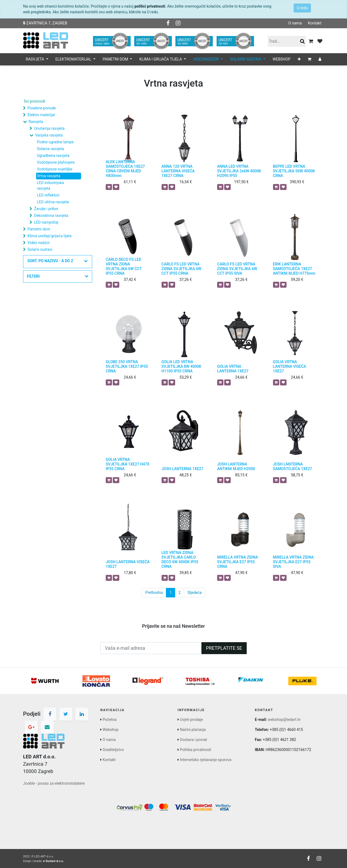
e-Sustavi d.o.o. (53, 861)
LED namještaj (46, 222)
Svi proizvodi (35, 101)
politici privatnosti (150, 6)
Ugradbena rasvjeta (53, 156)
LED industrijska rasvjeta (50, 186)
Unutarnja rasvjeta (49, 128)
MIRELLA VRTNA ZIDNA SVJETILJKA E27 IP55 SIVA (293, 562)
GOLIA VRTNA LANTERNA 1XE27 (233, 369)
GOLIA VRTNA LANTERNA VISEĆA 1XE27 (290, 366)
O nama (295, 23)
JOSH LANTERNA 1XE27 (183, 469)
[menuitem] (281, 59)
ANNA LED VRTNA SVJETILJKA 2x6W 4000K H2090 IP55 (239, 171)
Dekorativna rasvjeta (51, 216)
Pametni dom (39, 229)
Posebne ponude (41, 108)
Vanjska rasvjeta (49, 135)
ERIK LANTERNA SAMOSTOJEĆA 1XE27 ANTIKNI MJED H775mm (294, 269)
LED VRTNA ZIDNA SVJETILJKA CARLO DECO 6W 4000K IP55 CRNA (180, 559)
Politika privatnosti (195, 750)
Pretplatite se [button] (224, 648)
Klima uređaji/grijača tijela (49, 236)
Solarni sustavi (40, 249)
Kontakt (314, 23)
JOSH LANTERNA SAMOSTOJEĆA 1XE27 (293, 466)
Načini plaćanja (193, 730)
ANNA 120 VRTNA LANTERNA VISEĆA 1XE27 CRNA (178, 171)
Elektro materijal (41, 115)
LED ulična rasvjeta (53, 202)
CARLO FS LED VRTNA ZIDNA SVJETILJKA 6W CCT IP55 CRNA (181, 269)
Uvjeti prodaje (191, 720)
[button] (299, 59)
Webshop (110, 730)
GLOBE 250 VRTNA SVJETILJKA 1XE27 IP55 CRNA (127, 366)
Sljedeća (195, 593)
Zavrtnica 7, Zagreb (45, 23)
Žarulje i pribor (46, 209)
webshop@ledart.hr (284, 720)
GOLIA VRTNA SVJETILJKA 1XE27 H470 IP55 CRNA (128, 464)
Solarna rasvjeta (50, 149)
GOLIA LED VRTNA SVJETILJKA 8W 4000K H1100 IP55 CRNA (181, 366)
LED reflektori (48, 195)
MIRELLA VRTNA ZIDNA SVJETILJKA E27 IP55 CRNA (238, 562)
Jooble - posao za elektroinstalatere (54, 783)
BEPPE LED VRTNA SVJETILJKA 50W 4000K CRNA (294, 171)
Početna (109, 720)
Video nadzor (38, 243)
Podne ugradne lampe (55, 142)
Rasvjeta (36, 122)
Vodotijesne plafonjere (56, 162)
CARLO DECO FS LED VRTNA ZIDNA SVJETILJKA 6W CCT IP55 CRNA (124, 266)
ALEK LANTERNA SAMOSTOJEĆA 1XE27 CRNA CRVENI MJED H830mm (125, 169)
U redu (302, 8)
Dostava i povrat (193, 740)
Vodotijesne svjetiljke (55, 169)
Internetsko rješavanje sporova (205, 760)
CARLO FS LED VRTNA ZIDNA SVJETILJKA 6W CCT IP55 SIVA (237, 269)
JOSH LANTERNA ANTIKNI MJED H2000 (236, 466)
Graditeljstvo (113, 750)
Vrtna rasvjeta (49, 176)
